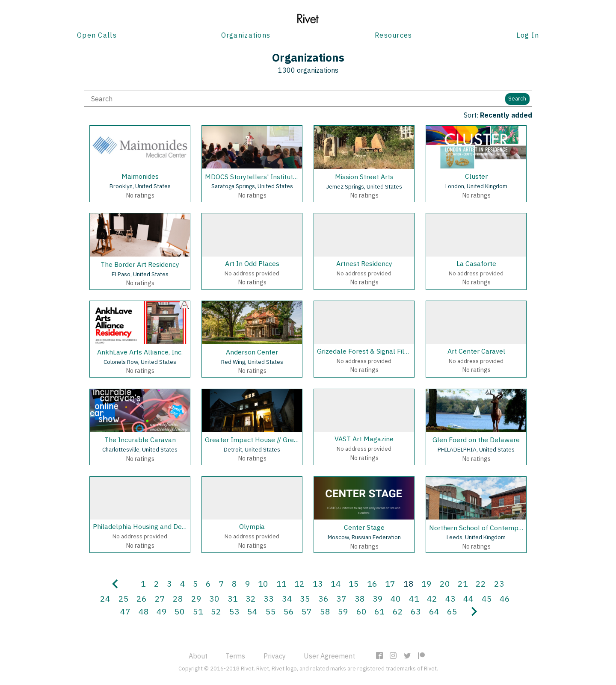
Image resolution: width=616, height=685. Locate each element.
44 (468, 598)
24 (105, 598)
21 (463, 583)
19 (426, 583)
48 (144, 611)
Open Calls (97, 35)
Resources (394, 35)
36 (323, 598)
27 (160, 598)
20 (445, 583)
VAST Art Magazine (364, 439)
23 (499, 583)
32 (251, 598)
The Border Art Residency (140, 264)
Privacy (275, 656)
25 (124, 598)
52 (216, 611)
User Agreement (329, 656)
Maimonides (140, 176)
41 (414, 598)
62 (398, 611)
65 (452, 611)
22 (481, 583)
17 (390, 583)
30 (214, 598)
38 (360, 598)
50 (180, 611)
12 (299, 583)
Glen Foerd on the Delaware (476, 440)
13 (318, 583)
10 (263, 583)
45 (487, 598)
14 (336, 583)
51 (198, 611)
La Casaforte (476, 263)
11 (281, 583)
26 (142, 598)
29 (196, 598)
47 (125, 611)
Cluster (476, 176)
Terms (235, 656)
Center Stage (364, 527)
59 (343, 611)
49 (162, 611)
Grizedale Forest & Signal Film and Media (381, 351)
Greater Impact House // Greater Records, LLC (276, 440)
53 (234, 611)
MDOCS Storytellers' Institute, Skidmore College (280, 177)
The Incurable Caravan (140, 440)
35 (305, 598)
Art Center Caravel (476, 351)
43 (450, 598)
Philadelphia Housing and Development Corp (163, 526)
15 (354, 583)
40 (396, 598)
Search (517, 99)
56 (289, 611)
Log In (528, 35)
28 (178, 598)
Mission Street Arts (364, 177)
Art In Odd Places (252, 263)
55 (271, 611)
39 (378, 598)
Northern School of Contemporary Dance (493, 528)
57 (307, 611)
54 (252, 611)
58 (325, 611)
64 (434, 611)
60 (361, 611)
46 (505, 598)
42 (432, 598)
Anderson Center (252, 352)
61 (379, 611)
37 (341, 598)
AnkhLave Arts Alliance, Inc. (140, 352)
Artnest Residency (364, 263)
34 (287, 598)
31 (233, 598)
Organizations (246, 35)
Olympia (252, 526)
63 (416, 611)
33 (269, 598)
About (198, 656)
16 (372, 583)
